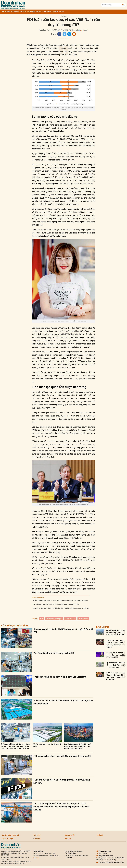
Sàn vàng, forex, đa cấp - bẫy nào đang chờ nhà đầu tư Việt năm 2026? (115, 655)
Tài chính (55, 12)
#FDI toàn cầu (83, 619)
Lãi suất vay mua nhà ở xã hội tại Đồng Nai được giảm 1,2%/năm (56, 604)
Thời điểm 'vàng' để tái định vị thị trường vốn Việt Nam (60, 677)
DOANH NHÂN (31, 12)
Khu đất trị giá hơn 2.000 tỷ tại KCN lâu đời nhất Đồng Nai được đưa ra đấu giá (61, 608)
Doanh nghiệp (47, 12)
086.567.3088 (102, 853)
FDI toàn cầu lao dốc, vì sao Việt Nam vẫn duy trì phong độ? (62, 756)
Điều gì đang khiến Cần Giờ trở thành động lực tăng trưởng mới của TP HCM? (115, 633)
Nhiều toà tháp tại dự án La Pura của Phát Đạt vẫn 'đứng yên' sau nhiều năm (60, 601)
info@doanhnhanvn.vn (105, 856)
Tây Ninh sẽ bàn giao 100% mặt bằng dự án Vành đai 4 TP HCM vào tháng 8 (115, 665)
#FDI (42, 619)
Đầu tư (62, 12)
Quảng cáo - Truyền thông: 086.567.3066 (110, 862)
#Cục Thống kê (70, 619)
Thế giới (38, 12)
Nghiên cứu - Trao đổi (12, 12)
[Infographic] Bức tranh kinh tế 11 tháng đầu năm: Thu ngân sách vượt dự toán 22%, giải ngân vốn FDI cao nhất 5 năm (16, 746)
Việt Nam (23, 12)
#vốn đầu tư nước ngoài (54, 619)
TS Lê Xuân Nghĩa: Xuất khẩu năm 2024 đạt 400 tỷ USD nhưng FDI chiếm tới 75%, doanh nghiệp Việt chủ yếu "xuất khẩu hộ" (61, 807)
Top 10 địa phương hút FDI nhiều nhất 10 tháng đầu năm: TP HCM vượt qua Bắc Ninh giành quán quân (77, 746)
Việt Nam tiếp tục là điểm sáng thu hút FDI (54, 653)
